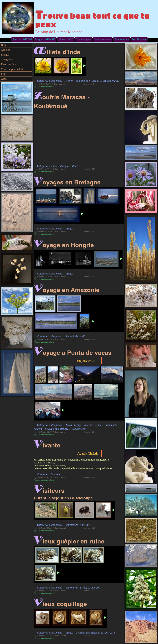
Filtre (4, 74)
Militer (75, 166)
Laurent (38, 429)
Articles (5, 50)
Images (5, 55)
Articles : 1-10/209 (22, 39)
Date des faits (9, 64)
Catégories (7, 59)
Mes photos (57, 81)
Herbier (69, 81)
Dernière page (139, 39)
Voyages (69, 229)
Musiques (64, 166)
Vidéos (54, 166)
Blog (4, 45)
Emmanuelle (111, 425)
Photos (68, 425)
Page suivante (122, 39)
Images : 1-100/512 (45, 39)
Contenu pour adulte (13, 69)
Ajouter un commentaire (44, 86)
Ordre (4, 79)
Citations (55, 474)
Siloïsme (89, 425)
